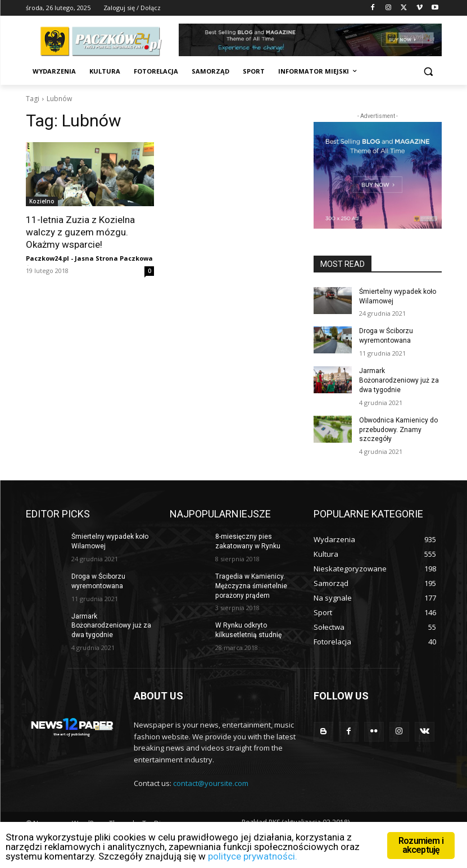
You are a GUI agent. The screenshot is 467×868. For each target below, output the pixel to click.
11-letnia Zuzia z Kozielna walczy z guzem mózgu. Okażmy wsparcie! (80, 232)
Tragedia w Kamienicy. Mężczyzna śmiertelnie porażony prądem (251, 585)
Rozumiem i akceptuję (421, 845)
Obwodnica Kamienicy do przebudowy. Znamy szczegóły (398, 429)
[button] (429, 72)
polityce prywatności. (253, 856)
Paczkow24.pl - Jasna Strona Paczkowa (89, 258)
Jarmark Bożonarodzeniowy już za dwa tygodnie (399, 380)
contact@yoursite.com (211, 783)
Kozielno (42, 201)
